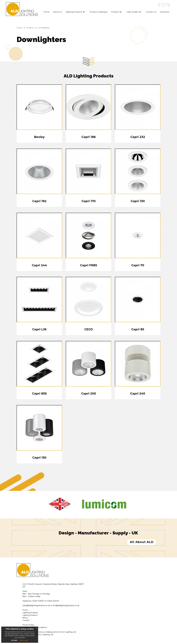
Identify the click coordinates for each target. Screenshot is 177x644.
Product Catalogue (99, 12)
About (25, 618)
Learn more (24, 640)
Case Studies (132, 12)
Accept (14, 640)
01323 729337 (38, 601)
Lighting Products (74, 12)
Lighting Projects (30, 615)
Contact (26, 621)
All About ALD (142, 542)
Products (30, 28)
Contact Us (151, 12)
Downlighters (44, 28)
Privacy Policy (28, 625)
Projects (115, 12)
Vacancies (165, 12)
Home (46, 12)
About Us (58, 12)
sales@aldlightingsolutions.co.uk (36, 606)
